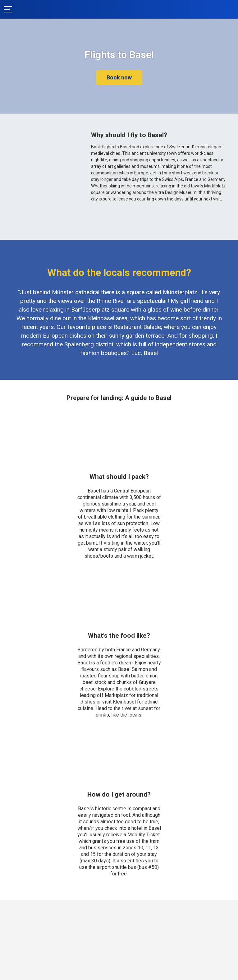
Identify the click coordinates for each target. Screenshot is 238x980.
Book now (119, 77)
